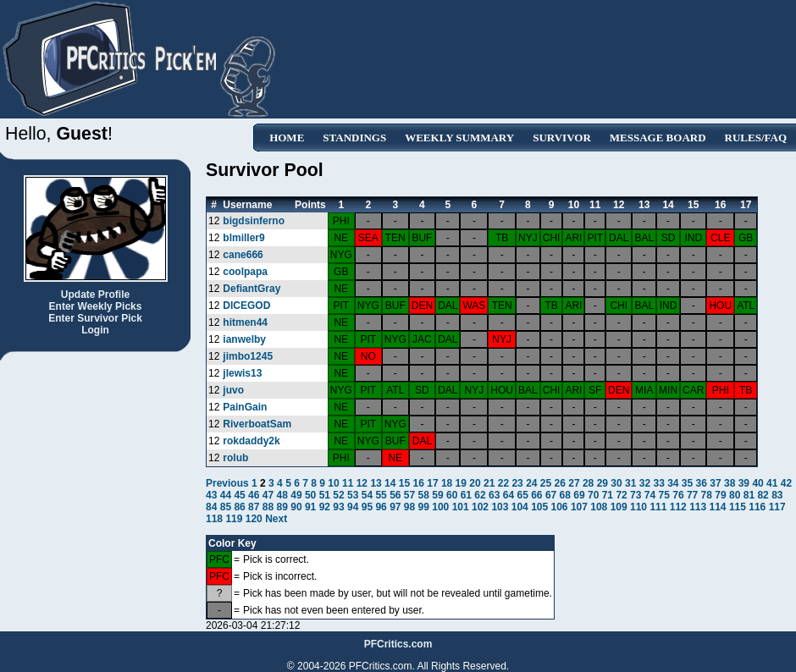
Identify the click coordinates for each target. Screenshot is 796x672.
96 (381, 507)
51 (325, 495)
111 (658, 507)
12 (362, 483)
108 (599, 507)
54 (367, 495)
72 (621, 495)
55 (381, 495)
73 (636, 495)
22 (503, 483)
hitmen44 (245, 322)
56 (395, 495)
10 (333, 483)
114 (718, 507)
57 (409, 495)
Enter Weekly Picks (96, 306)
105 (539, 507)
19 (461, 483)
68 (565, 495)
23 (517, 483)
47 (268, 495)
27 (574, 483)
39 (744, 483)
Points (310, 205)
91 (310, 507)
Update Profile (95, 295)
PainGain (245, 407)
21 (489, 483)
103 (500, 507)
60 (452, 495)
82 (763, 495)
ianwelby (244, 339)
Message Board (658, 138)
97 (395, 507)
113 (698, 507)
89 (282, 507)
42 (786, 483)
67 (551, 495)
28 (588, 483)
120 (254, 519)
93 (338, 507)
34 (673, 483)
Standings (354, 138)
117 (777, 507)
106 (560, 507)
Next (276, 519)
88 (268, 507)
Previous (229, 483)
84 (211, 507)
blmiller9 (243, 238)
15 (404, 483)
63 (494, 495)
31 (630, 483)
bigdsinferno (254, 221)
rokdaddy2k (251, 441)
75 (664, 495)
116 (757, 507)
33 (658, 483)
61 (466, 495)
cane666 (243, 255)
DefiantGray (252, 289)
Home (287, 138)
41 (772, 483)
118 (214, 519)
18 (447, 483)
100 (440, 507)
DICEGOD (246, 306)
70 (593, 495)
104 (520, 507)
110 (638, 507)
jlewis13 (242, 373)
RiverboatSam (257, 424)
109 (619, 507)
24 (531, 483)
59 (437, 495)
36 (702, 483)
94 (353, 507)
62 (480, 495)
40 (757, 483)
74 (650, 495)
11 (348, 483)
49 (296, 495)
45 (239, 495)
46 (254, 495)
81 (749, 495)
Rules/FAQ (756, 138)
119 (234, 519)
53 (353, 495)
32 (645, 483)
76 (678, 495)
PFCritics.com (398, 644)
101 (461, 507)
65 (522, 495)
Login (95, 330)
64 (509, 495)
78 (707, 495)
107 (579, 507)
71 (608, 495)
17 (432, 483)
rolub (235, 458)
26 (560, 483)
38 (730, 483)
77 (692, 495)
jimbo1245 (248, 356)
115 (738, 507)
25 (546, 483)
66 (536, 495)
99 (424, 507)
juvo (233, 390)
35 (687, 483)
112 (678, 507)
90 (296, 507)
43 (211, 495)
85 (226, 507)
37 (715, 483)
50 (310, 495)
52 (338, 495)
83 (777, 495)
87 (254, 507)
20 (475, 483)
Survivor (562, 138)
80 (735, 495)
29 (603, 483)
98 (409, 507)
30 (616, 483)
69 (579, 495)
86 (239, 507)
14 (390, 483)
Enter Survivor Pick (95, 318)
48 (282, 495)
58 (424, 495)
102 (480, 507)
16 (419, 483)
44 (226, 495)
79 (720, 495)
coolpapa (245, 272)
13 (376, 483)
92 (325, 507)
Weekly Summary (459, 138)
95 (367, 507)
